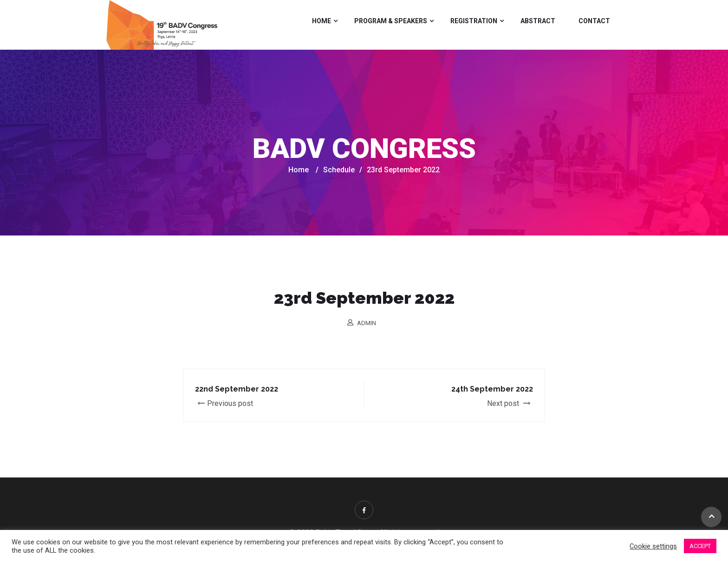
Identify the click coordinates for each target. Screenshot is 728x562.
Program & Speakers (391, 21)
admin (367, 323)
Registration (474, 21)
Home (322, 21)
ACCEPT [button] (700, 546)
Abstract (538, 21)
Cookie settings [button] (653, 546)
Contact (594, 21)
